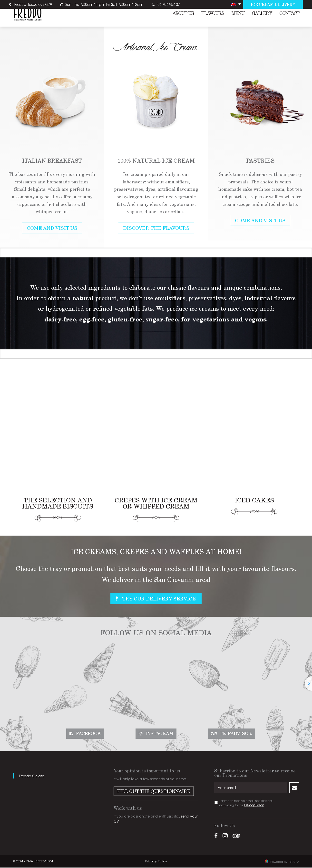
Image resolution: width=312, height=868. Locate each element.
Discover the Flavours (156, 228)
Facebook (88, 734)
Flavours (213, 14)
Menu (238, 14)
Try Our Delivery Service (159, 599)
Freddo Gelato (32, 776)
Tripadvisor (236, 734)
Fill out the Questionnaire (154, 792)
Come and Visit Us (52, 228)
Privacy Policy (254, 806)
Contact (289, 14)
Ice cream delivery (273, 4)
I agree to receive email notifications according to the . (246, 803)
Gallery (262, 14)
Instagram (159, 734)
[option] (52, 134)
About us (183, 14)
